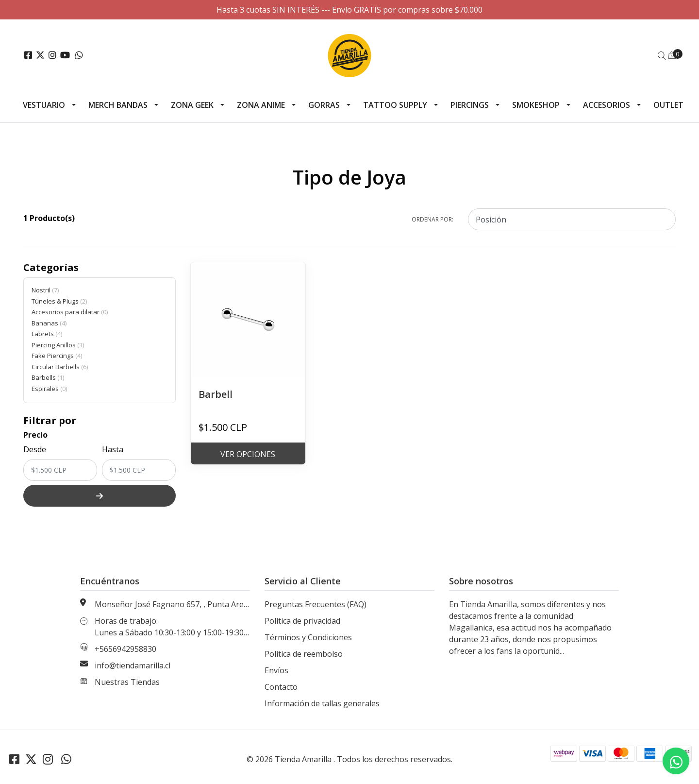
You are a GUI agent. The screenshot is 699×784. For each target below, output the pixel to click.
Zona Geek (192, 105)
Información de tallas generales (322, 703)
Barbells (48, 377)
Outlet (668, 105)
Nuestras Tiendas (127, 682)
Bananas (49, 323)
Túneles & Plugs (59, 301)
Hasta (113, 449)
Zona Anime (261, 105)
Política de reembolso (304, 654)
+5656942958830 (125, 649)
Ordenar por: (433, 219)
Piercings (470, 105)
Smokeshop (536, 105)
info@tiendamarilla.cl (133, 665)
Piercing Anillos (58, 345)
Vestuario (44, 105)
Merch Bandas (118, 105)
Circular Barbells (60, 367)
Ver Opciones (248, 454)
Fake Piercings (57, 356)
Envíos (276, 670)
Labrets (47, 334)
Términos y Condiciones (308, 637)
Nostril (45, 290)
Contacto (281, 687)
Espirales (49, 389)
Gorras (324, 105)
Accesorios (607, 105)
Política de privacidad (302, 621)
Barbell (216, 394)
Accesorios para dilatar (70, 312)
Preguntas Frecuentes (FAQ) (316, 604)
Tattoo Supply (395, 105)
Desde (35, 449)
